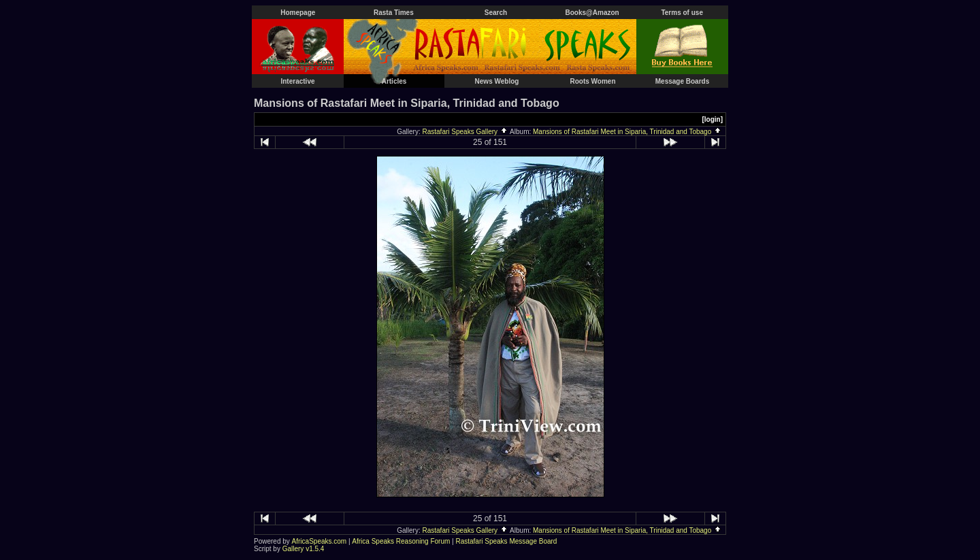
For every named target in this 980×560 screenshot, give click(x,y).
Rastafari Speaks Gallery (465, 132)
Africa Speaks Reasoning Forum (401, 541)
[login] (712, 119)
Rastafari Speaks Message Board (506, 541)
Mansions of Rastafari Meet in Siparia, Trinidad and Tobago (627, 132)
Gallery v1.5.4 (304, 549)
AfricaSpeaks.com (320, 541)
